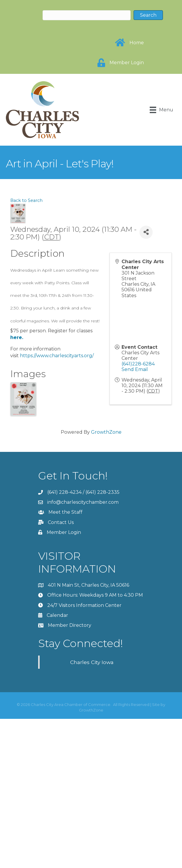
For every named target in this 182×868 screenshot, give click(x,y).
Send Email (135, 369)
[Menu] (161, 110)
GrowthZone (106, 432)
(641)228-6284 (138, 364)
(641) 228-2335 (102, 492)
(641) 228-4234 (64, 492)
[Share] (146, 232)
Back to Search (26, 200)
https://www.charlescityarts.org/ (57, 356)
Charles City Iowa (92, 662)
